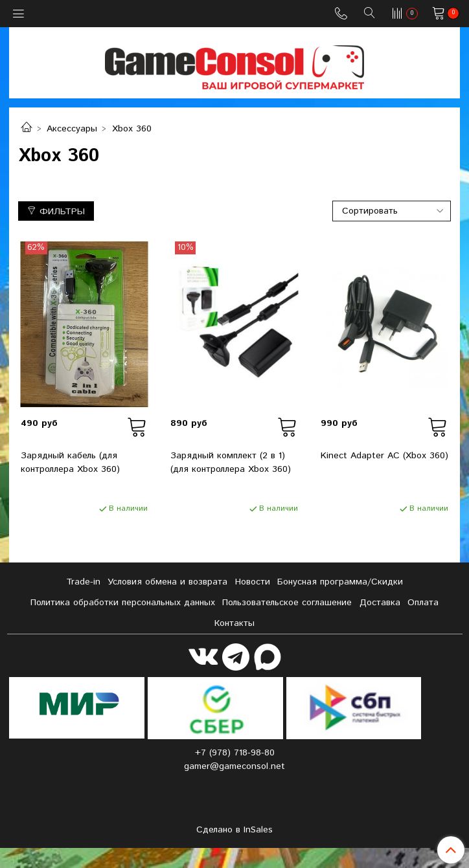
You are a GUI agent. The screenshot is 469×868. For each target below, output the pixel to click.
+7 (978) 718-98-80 (235, 753)
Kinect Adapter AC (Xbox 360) (384, 456)
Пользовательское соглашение (287, 603)
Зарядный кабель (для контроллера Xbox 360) (70, 462)
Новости (253, 582)
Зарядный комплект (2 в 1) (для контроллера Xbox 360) (231, 462)
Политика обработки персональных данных (123, 603)
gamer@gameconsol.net (234, 766)
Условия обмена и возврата (167, 582)
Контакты (234, 623)
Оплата (423, 603)
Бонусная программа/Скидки (340, 582)
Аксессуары (72, 129)
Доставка (380, 603)
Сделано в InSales (234, 830)
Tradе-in (83, 582)
